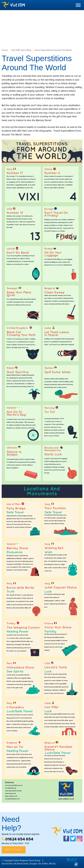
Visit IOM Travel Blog (21, 50)
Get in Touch (14, 850)
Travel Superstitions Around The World (53, 50)
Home (5, 50)
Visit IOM (13, 5)
